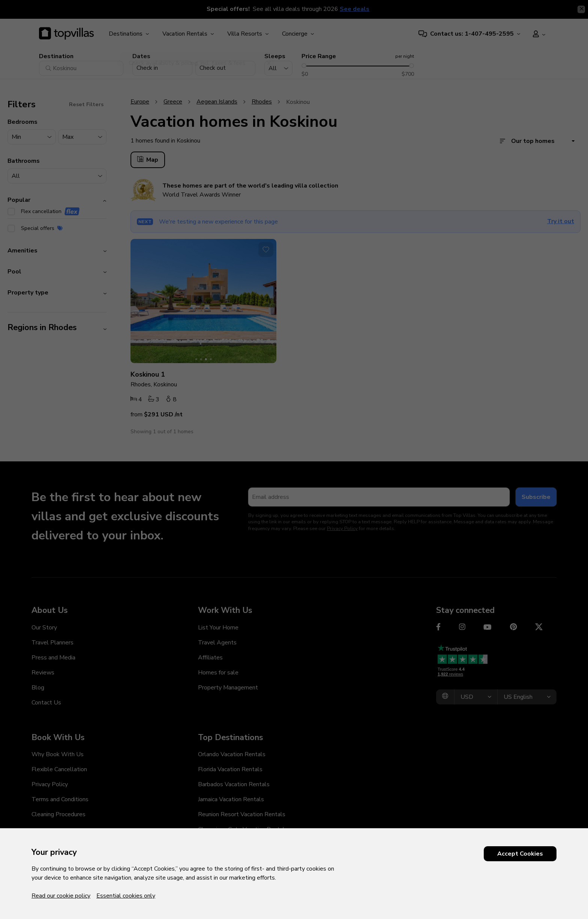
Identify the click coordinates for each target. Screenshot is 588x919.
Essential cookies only (126, 896)
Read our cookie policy (61, 896)
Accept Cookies (520, 854)
